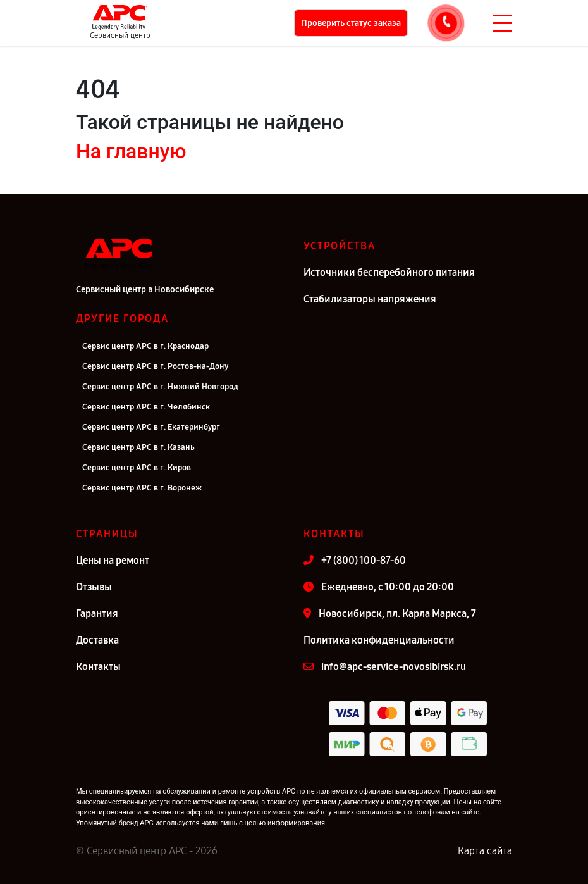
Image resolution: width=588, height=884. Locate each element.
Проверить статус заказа (351, 23)
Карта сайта (485, 851)
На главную (131, 151)
